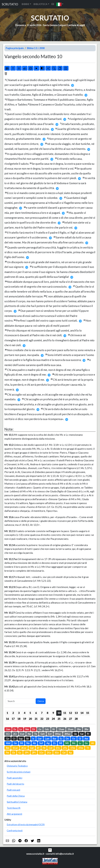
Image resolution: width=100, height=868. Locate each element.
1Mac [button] (58, 734)
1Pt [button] (27, 753)
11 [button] (65, 713)
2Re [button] (86, 729)
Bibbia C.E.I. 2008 (36, 48)
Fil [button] (44, 748)
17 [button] (13, 719)
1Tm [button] (73, 748)
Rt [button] (54, 729)
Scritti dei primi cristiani (19, 772)
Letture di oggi (76, 25)
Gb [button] (75, 734)
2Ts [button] (65, 748)
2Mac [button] (67, 734)
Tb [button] (36, 734)
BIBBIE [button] (25, 4)
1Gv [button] (41, 753)
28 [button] (76, 719)
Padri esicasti (13, 790)
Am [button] (86, 739)
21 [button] (36, 719)
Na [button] (28, 743)
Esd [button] (22, 734)
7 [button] (42, 713)
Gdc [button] (47, 729)
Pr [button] (88, 734)
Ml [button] (61, 743)
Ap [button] (70, 753)
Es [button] (15, 729)
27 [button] (70, 719)
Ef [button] (38, 748)
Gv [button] (86, 743)
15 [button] (88, 713)
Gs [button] (40, 729)
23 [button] (48, 719)
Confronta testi (15, 830)
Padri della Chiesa (16, 796)
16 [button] (7, 719)
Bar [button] (55, 739)
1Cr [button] (8, 734)
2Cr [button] (15, 734)
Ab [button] (34, 743)
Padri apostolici (15, 778)
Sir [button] (28, 739)
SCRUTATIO (10, 4)
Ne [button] (29, 734)
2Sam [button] (70, 729)
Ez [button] (61, 739)
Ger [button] (40, 739)
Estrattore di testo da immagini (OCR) (26, 824)
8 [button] (47, 713)
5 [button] (30, 713)
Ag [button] (48, 743)
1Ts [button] (58, 748)
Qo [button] (8, 739)
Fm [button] (7, 753)
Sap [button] (21, 739)
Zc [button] (54, 743)
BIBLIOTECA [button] (40, 4)
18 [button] (19, 719)
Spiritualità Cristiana (17, 802)
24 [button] (53, 719)
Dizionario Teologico (17, 766)
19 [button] (25, 719)
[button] (60, 4)
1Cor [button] (15, 748)
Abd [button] (8, 743)
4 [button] (25, 713)
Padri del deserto (15, 784)
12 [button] (70, 713)
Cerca (41, 701)
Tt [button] (88, 748)
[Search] (21, 701)
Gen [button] (8, 729)
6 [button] (36, 713)
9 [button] (53, 713)
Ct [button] (14, 739)
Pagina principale (15, 48)
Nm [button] (27, 729)
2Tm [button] (81, 748)
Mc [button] (74, 743)
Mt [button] (67, 743)
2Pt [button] (34, 753)
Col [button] (51, 748)
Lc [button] (80, 743)
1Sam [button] (61, 729)
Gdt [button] (43, 734)
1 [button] (7, 713)
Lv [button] (21, 729)
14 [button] (82, 713)
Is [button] (33, 739)
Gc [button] (20, 753)
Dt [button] (34, 729)
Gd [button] (64, 753)
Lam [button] (47, 739)
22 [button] (42, 719)
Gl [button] (80, 739)
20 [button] (30, 719)
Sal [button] (82, 734)
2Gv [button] (49, 753)
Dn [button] (67, 739)
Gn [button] (15, 743)
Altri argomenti (14, 814)
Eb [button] (14, 753)
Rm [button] (8, 748)
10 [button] (59, 713)
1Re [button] (79, 729)
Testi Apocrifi (14, 808)
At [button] (93, 743)
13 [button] (76, 713)
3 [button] (19, 713)
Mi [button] (22, 743)
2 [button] (13, 713)
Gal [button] (32, 748)
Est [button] (50, 734)
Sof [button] (41, 743)
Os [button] (74, 739)
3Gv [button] (57, 753)
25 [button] (59, 719)
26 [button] (65, 719)
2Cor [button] (24, 748)
